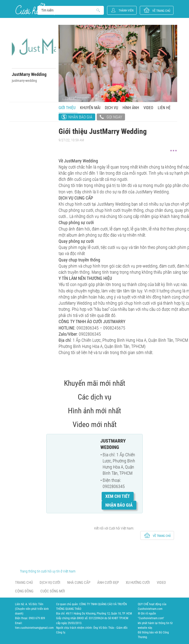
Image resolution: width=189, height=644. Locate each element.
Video (148, 108)
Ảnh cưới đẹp (108, 583)
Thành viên (126, 11)
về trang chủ (161, 11)
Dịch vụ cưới (50, 583)
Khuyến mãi (90, 108)
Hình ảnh (131, 108)
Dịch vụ (111, 108)
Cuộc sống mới (53, 591)
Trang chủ (24, 583)
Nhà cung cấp (79, 583)
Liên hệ (164, 108)
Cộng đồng (24, 591)
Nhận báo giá (80, 117)
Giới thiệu (67, 108)
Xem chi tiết (118, 496)
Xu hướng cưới (138, 583)
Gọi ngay (111, 117)
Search (68, 10)
